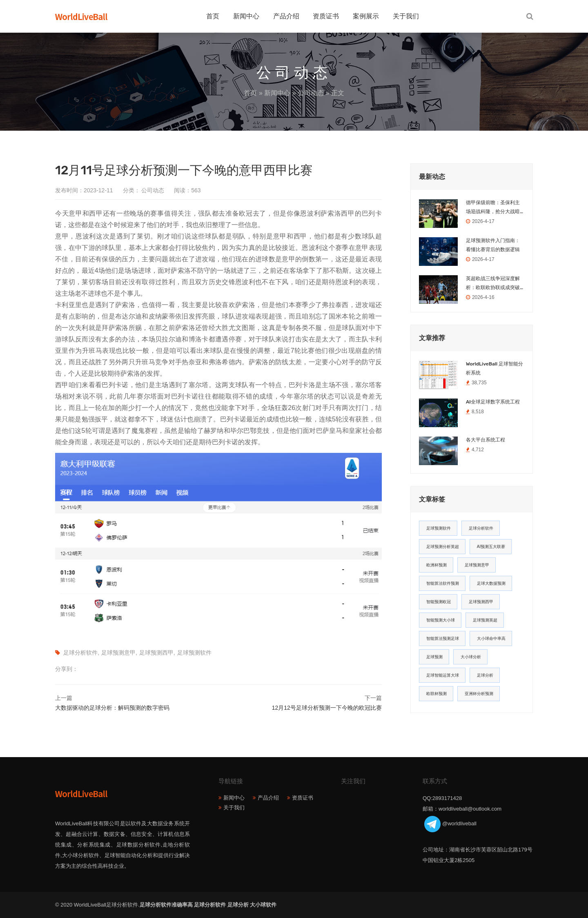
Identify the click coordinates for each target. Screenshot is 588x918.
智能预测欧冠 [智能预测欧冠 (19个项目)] (439, 602)
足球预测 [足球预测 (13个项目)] (434, 657)
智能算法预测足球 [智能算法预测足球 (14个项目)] (443, 638)
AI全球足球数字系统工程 (493, 402)
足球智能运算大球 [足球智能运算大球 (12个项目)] (443, 675)
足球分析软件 (80, 653)
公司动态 (311, 93)
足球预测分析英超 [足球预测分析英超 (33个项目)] (443, 547)
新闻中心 (246, 16)
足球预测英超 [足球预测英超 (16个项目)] (485, 620)
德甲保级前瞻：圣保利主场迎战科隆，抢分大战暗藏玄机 (493, 208)
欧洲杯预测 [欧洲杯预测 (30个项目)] (437, 565)
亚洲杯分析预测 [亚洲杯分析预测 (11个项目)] (479, 694)
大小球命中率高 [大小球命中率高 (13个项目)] (491, 638)
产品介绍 (286, 16)
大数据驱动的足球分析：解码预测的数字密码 (112, 708)
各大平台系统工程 (486, 440)
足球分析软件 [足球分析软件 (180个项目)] (481, 528)
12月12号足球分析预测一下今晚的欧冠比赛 (327, 708)
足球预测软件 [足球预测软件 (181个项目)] (439, 528)
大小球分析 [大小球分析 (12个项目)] (471, 657)
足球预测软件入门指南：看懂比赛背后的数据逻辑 (493, 245)
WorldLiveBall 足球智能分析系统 (494, 368)
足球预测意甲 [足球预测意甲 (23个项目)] (477, 565)
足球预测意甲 (118, 653)
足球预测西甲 (156, 653)
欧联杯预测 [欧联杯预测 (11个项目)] (437, 694)
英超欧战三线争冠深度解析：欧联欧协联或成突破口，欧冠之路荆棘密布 (493, 284)
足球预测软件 (194, 653)
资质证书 (326, 16)
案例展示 (366, 16)
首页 (213, 16)
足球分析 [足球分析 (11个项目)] (485, 675)
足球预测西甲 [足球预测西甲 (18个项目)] (481, 602)
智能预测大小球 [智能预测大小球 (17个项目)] (441, 620)
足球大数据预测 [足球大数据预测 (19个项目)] (491, 583)
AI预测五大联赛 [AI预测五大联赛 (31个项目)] (491, 547)
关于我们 (406, 16)
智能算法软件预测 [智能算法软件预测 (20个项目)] (443, 583)
